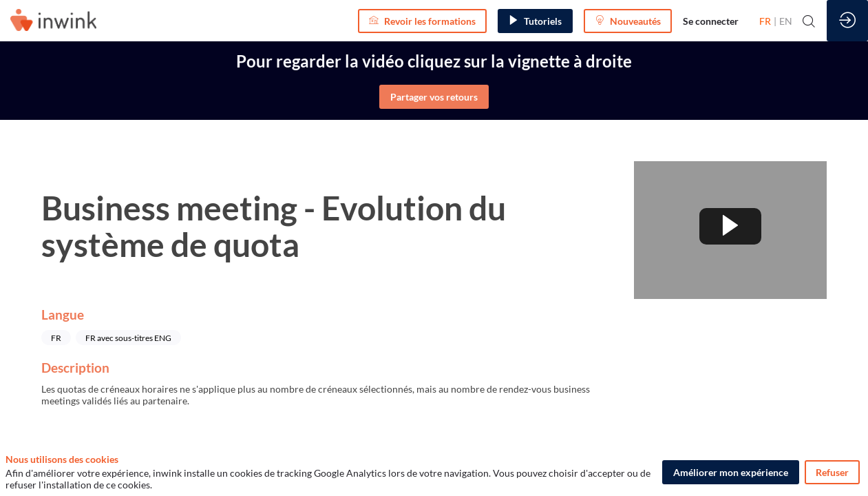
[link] (711, 21)
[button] (422, 21)
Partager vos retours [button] (434, 97)
